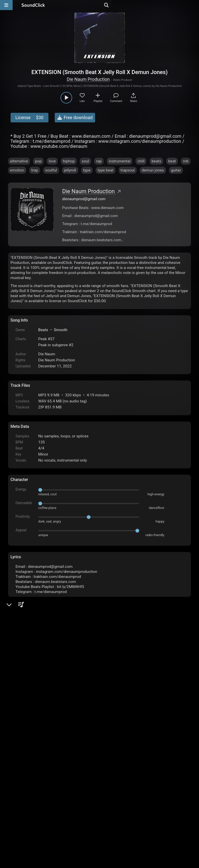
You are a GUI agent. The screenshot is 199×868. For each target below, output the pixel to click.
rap (99, 161)
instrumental (120, 161)
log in (49, 755)
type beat (106, 170)
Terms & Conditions (57, 811)
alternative (19, 161)
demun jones (153, 170)
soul (85, 161)
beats (156, 161)
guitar (176, 170)
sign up (30, 755)
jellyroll (70, 170)
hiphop (69, 161)
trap (35, 170)
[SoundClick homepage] (33, 5)
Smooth (61, 330)
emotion (17, 170)
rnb (186, 161)
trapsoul (128, 170)
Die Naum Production (88, 79)
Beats (43, 330)
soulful (51, 170)
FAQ (32, 811)
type (87, 170)
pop (38, 161)
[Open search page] (194, 5)
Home (18, 811)
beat (172, 161)
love (52, 161)
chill (141, 161)
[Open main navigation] (6, 5)
